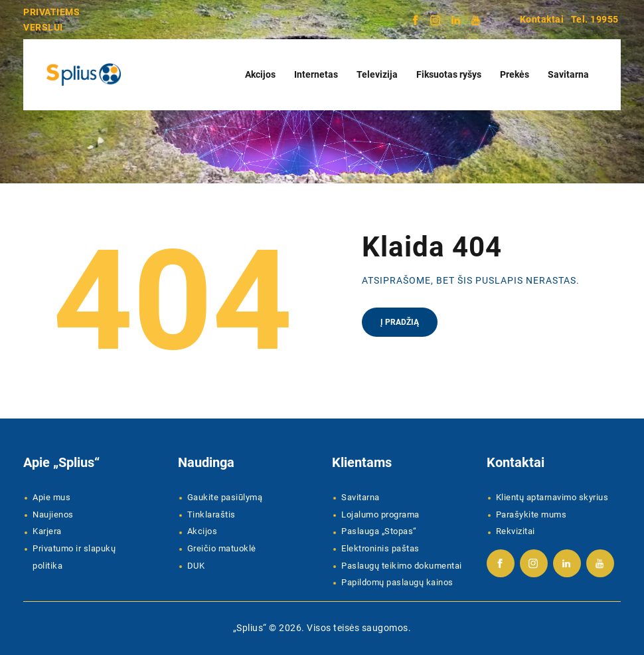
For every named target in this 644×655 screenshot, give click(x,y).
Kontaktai (542, 19)
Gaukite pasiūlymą (225, 497)
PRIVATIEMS (51, 12)
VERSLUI (43, 27)
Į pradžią (400, 322)
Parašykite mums (531, 515)
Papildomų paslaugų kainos (397, 582)
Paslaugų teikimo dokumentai (402, 566)
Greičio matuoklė (222, 548)
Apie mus (51, 497)
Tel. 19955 (595, 19)
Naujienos (53, 515)
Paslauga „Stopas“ (379, 531)
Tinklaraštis (211, 515)
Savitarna (361, 497)
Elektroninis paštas (380, 548)
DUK (196, 566)
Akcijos (202, 531)
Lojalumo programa (380, 515)
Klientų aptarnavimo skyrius (552, 497)
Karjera (47, 531)
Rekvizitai (516, 531)
